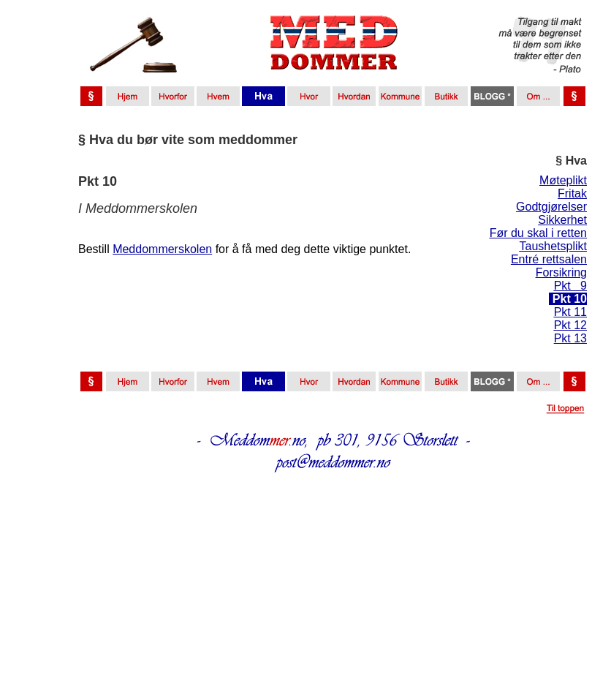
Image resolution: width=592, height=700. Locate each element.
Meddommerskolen (162, 249)
